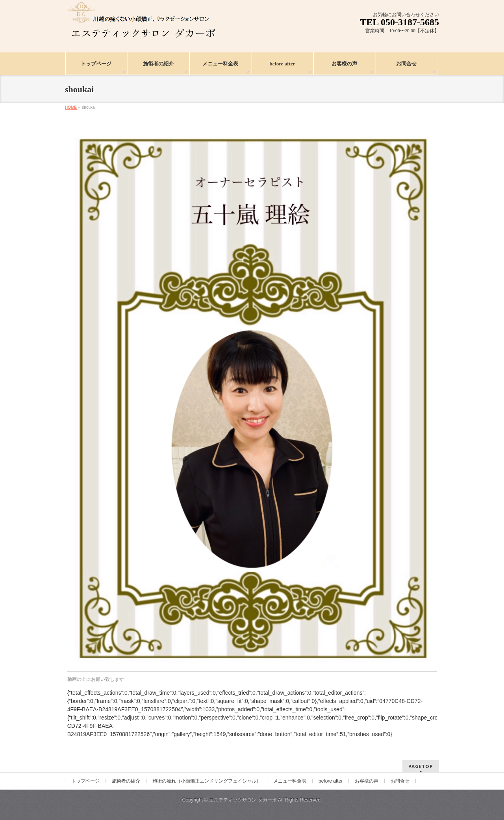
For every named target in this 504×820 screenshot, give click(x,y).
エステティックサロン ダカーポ (244, 800)
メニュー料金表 (290, 781)
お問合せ (400, 781)
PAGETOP (421, 766)
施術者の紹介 (126, 781)
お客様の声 (367, 781)
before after (331, 781)
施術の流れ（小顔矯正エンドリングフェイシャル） (207, 781)
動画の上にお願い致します (96, 679)
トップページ (85, 781)
